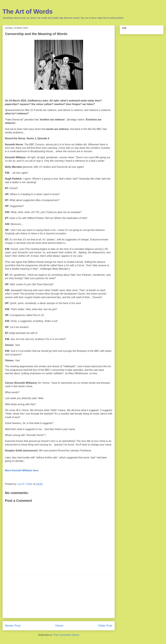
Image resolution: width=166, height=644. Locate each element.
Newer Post (13, 626)
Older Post (105, 626)
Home (59, 626)
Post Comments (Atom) (66, 635)
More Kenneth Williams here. (22, 470)
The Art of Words (28, 12)
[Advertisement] (59, 596)
